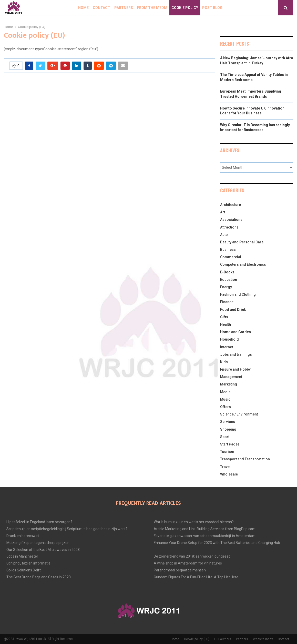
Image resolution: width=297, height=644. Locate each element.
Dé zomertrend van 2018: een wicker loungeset (192, 556)
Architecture (231, 205)
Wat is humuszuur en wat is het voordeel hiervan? (194, 522)
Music (225, 399)
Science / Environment (239, 414)
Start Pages (230, 444)
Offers (226, 407)
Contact (101, 8)
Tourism (227, 452)
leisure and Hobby (235, 369)
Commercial (231, 257)
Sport (225, 437)
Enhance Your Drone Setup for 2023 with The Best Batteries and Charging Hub (217, 543)
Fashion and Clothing (238, 294)
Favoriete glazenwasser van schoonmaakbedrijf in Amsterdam (205, 536)
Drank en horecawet (23, 536)
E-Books (227, 272)
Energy (226, 287)
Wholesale (229, 474)
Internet (227, 347)
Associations (231, 220)
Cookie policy (185, 8)
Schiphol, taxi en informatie (28, 563)
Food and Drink (233, 310)
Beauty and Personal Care (242, 242)
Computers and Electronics (243, 264)
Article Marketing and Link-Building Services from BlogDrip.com (205, 529)
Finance (227, 302)
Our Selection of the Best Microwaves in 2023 (43, 550)
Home (83, 8)
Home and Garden (235, 332)
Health (226, 324)
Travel (225, 467)
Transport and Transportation (245, 459)
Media (225, 392)
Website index (263, 639)
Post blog (212, 8)
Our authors (223, 639)
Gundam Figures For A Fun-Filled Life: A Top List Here (196, 577)
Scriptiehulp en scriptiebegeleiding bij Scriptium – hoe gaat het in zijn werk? (67, 529)
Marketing (229, 384)
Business (228, 250)
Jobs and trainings (236, 354)
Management (231, 377)
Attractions (229, 227)
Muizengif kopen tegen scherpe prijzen (38, 543)
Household (229, 339)
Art (223, 212)
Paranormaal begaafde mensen (180, 570)
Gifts (224, 317)
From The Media (152, 8)
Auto (224, 235)
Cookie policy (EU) (197, 639)
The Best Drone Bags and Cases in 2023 (39, 577)
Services (228, 422)
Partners (124, 8)
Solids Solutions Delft (24, 570)
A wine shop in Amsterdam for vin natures (188, 563)
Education (229, 280)
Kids (224, 362)
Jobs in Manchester (22, 556)
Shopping (228, 429)
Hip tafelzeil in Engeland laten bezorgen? (39, 522)
